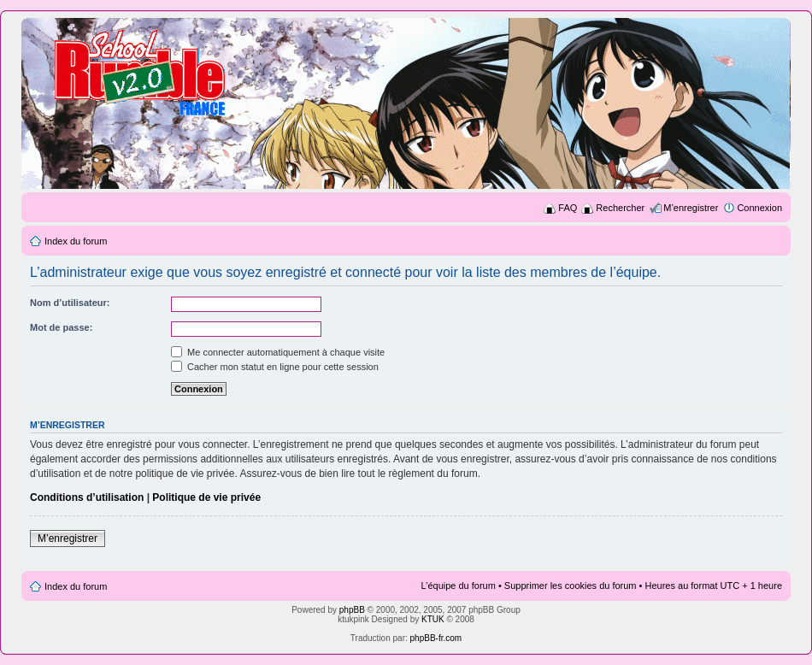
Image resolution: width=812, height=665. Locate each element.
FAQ (568, 208)
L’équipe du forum (458, 586)
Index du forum (76, 241)
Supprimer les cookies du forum (571, 586)
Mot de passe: (61, 327)
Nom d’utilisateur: (70, 303)
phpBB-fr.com (436, 638)
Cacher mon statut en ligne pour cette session (275, 367)
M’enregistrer (691, 208)
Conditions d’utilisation (87, 497)
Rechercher (620, 208)
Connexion (759, 208)
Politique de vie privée (206, 497)
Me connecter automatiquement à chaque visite (278, 352)
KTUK (433, 619)
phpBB (352, 610)
